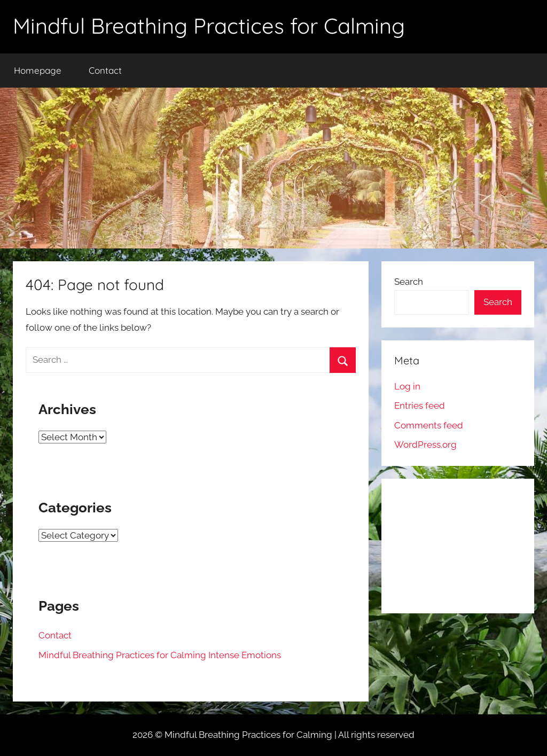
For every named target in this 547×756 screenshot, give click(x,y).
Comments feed (429, 425)
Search (409, 282)
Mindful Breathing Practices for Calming (209, 26)
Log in (407, 386)
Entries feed (420, 406)
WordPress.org (425, 445)
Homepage (38, 70)
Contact (105, 70)
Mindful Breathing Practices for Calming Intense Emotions (160, 655)
